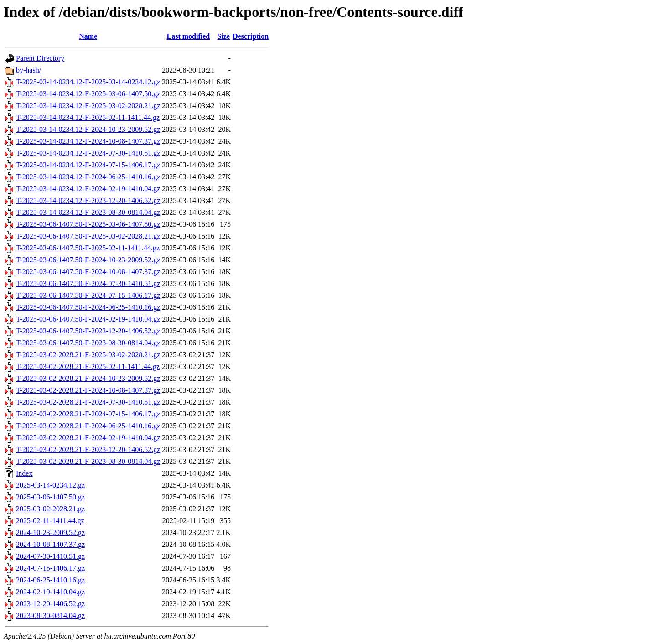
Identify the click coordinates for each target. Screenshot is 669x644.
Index (24, 473)
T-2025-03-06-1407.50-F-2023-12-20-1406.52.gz (88, 331)
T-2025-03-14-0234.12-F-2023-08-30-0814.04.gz (88, 212)
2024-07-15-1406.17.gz (50, 568)
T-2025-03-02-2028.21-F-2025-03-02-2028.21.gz (88, 355)
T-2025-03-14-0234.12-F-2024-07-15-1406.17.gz (88, 165)
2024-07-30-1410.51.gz (50, 556)
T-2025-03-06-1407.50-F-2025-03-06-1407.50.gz (88, 224)
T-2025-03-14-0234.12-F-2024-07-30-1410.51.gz (88, 153)
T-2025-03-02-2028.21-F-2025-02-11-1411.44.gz (88, 366)
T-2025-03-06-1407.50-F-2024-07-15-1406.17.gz (88, 295)
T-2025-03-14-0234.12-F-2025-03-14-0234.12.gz (88, 82)
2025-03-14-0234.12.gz (50, 485)
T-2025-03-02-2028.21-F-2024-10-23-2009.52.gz (88, 378)
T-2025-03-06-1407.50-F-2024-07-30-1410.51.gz (88, 283)
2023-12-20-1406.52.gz (50, 604)
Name (88, 36)
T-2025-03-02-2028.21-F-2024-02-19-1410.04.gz (88, 438)
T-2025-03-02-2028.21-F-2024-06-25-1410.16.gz (88, 426)
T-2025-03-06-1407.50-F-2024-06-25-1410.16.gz (88, 307)
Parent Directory (40, 58)
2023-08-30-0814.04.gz (50, 615)
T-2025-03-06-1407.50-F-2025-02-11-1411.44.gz (88, 248)
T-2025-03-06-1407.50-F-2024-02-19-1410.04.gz (88, 319)
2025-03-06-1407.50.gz (50, 497)
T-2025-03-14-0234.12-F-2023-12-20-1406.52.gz (88, 200)
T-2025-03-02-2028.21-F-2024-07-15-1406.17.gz (88, 414)
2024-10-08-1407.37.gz (50, 544)
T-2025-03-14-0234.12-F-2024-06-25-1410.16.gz (88, 177)
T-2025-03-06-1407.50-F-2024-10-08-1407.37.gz (88, 272)
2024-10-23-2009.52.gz (50, 532)
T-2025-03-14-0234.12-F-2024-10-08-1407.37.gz (88, 141)
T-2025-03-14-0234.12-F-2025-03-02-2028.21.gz (88, 106)
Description (251, 36)
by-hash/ (29, 70)
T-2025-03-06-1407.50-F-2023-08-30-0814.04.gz (88, 343)
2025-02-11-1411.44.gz (50, 521)
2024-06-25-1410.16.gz (50, 580)
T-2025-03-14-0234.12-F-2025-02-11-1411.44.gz (88, 117)
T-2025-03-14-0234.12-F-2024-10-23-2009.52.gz (88, 129)
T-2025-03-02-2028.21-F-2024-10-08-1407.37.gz (88, 390)
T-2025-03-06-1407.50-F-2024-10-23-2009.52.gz (88, 260)
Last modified (188, 36)
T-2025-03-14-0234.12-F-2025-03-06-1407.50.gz (88, 94)
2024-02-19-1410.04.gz (50, 592)
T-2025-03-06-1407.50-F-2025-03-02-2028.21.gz (88, 236)
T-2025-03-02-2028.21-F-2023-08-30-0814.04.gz (88, 461)
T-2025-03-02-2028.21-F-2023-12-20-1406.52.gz (88, 449)
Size (223, 36)
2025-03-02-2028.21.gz (50, 509)
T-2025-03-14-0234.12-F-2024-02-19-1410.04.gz (88, 189)
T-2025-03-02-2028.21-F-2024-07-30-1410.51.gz (88, 402)
